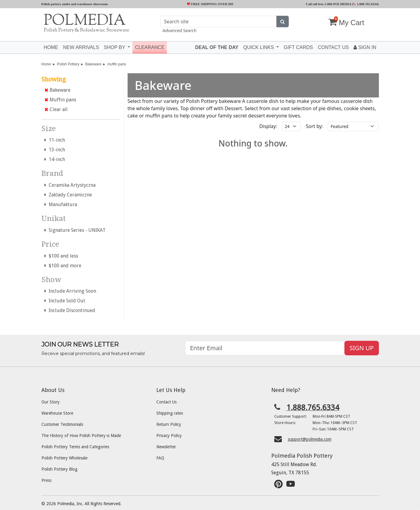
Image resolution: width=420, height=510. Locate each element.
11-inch (55, 140)
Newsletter (166, 447)
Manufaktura (61, 204)
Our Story (50, 402)
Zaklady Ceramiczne (68, 195)
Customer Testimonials (62, 424)
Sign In (365, 47)
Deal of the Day (217, 47)
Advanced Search (180, 30)
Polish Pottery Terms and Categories (75, 447)
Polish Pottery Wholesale (64, 458)
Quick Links (259, 47)
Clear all (56, 109)
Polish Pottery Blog (59, 469)
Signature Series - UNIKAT (75, 230)
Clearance (150, 47)
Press (46, 480)
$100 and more (63, 266)
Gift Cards (298, 47)
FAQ (160, 458)
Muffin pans (60, 100)
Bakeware (93, 64)
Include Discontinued (70, 310)
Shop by (115, 47)
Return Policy (169, 424)
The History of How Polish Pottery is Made (81, 436)
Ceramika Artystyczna (70, 185)
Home (51, 47)
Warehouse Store (57, 413)
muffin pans (117, 64)
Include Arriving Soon (70, 291)
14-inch (55, 159)
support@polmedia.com (310, 439)
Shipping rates (170, 413)
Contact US (333, 47)
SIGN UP (361, 348)
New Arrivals (81, 47)
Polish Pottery (68, 64)
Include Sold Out (65, 301)
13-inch (55, 150)
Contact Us (166, 402)
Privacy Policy (169, 436)
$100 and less (61, 256)
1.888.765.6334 (365, 4)
